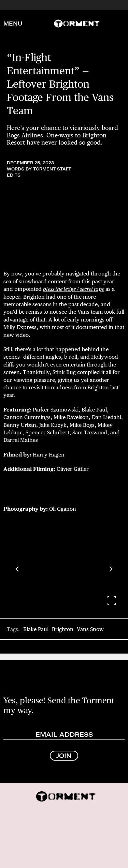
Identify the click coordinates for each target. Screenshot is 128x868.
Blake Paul (36, 629)
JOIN (64, 756)
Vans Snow (90, 629)
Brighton (63, 629)
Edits (14, 175)
